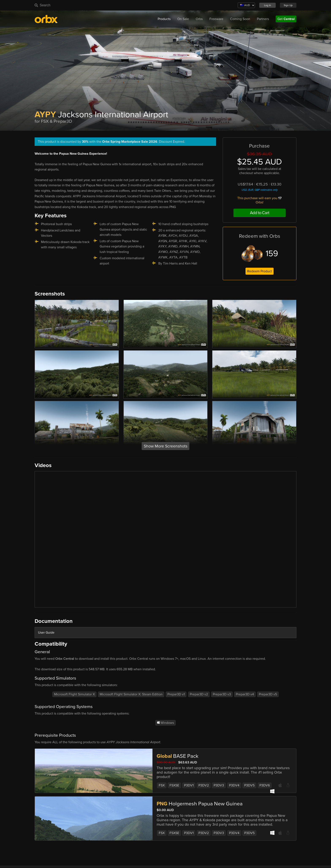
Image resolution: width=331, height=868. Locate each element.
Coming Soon (240, 19)
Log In (268, 5)
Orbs (199, 19)
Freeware (216, 19)
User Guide (46, 633)
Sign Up (288, 5)
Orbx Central (65, 659)
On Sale (183, 19)
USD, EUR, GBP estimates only (260, 190)
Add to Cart (260, 213)
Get (286, 19)
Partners (263, 19)
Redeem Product (260, 271)
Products (164, 19)
